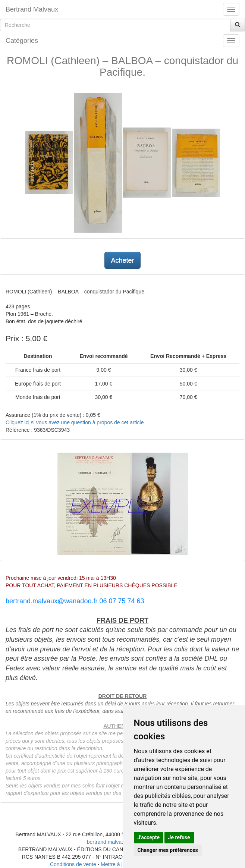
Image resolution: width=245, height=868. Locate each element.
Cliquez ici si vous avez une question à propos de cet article (75, 422)
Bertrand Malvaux (32, 9)
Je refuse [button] (179, 837)
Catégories (22, 41)
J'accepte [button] (149, 837)
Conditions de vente (73, 864)
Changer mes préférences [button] (168, 850)
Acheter (122, 260)
